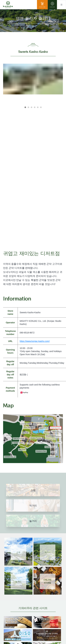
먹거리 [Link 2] (48, 552)
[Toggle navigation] (61, 5)
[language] (52, 5)
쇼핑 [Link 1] (18, 552)
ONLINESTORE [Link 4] (48, 581)
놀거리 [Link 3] (18, 581)
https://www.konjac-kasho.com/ (35, 341)
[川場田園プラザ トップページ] (8, 5)
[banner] (18, 618)
